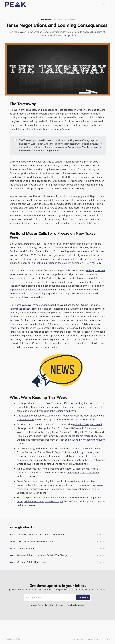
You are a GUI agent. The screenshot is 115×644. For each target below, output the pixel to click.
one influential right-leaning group (84, 440)
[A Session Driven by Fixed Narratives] (58, 542)
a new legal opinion (93, 485)
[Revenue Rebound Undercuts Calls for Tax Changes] (58, 555)
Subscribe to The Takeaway (83, 147)
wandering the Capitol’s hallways (57, 411)
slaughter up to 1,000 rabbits (83, 473)
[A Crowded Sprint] (58, 548)
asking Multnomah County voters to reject (40, 501)
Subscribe (92, 639)
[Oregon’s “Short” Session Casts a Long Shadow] (58, 535)
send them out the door (30, 297)
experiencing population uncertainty (30, 290)
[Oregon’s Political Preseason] (58, 562)
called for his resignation (83, 436)
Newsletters (79, 639)
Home (68, 639)
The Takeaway (46, 19)
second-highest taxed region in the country (47, 263)
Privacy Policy (105, 639)
